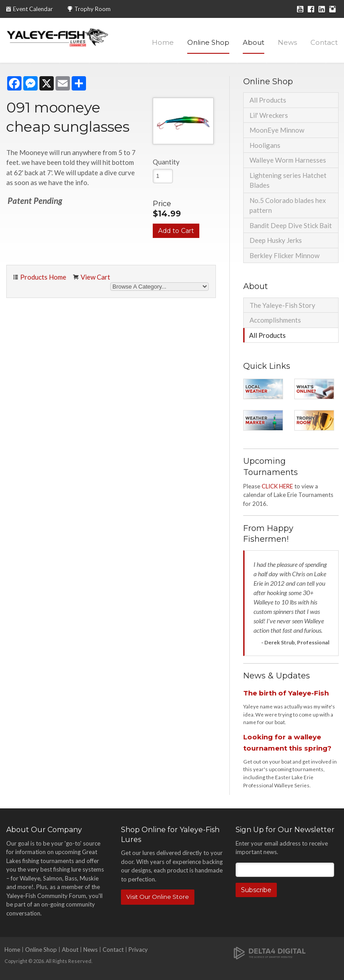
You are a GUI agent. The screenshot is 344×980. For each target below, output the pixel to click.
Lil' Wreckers (269, 115)
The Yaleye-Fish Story (282, 305)
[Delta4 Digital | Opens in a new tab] (270, 952)
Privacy (138, 950)
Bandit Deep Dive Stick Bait (291, 225)
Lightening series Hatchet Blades (288, 180)
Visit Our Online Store (158, 897)
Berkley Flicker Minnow (284, 255)
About (254, 42)
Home (163, 42)
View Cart (95, 277)
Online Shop (208, 42)
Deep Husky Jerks (276, 240)
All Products (268, 100)
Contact (324, 42)
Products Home (43, 277)
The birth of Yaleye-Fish (286, 693)
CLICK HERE (277, 486)
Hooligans (265, 145)
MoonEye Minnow (277, 130)
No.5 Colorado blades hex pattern (288, 205)
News (287, 42)
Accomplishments (275, 320)
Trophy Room (92, 9)
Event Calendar (33, 9)
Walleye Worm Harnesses (288, 160)
